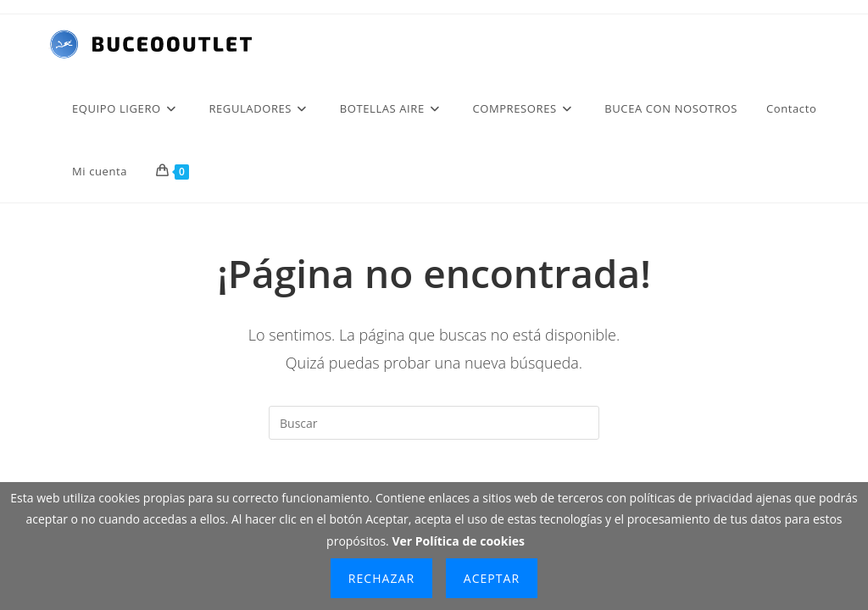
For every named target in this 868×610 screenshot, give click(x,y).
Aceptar (492, 578)
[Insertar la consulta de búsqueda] (434, 423)
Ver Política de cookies (458, 541)
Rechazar (381, 578)
